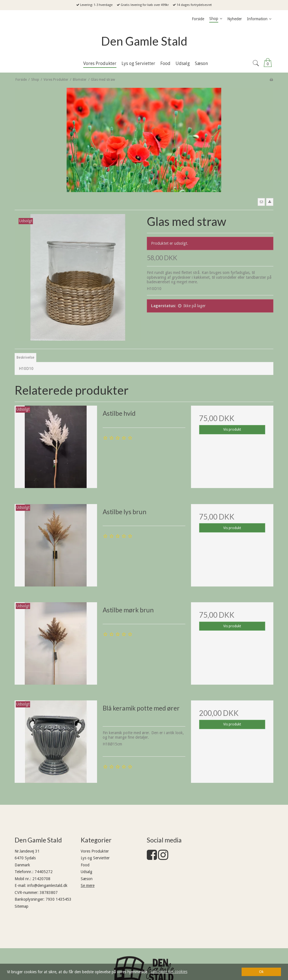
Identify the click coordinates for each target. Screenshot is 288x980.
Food (85, 865)
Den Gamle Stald (144, 41)
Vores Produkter (95, 851)
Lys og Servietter (95, 858)
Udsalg (86, 872)
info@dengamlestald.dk (47, 885)
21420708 (41, 879)
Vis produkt (232, 430)
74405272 (44, 872)
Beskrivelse (25, 358)
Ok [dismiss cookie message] (261, 972)
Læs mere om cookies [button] (169, 972)
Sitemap (22, 906)
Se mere (88, 885)
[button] (261, 202)
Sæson (87, 879)
